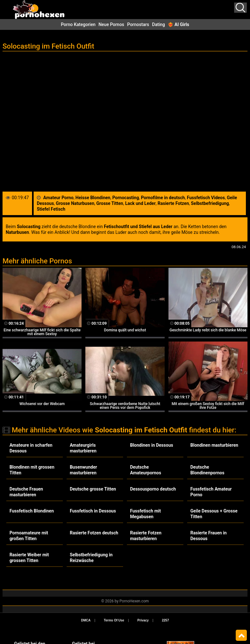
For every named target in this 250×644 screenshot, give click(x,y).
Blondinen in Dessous (152, 445)
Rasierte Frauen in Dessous (208, 536)
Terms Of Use (114, 620)
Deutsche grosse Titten (93, 489)
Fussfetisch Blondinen (32, 511)
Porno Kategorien (78, 24)
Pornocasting (126, 198)
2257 (165, 620)
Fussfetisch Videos (206, 198)
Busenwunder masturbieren (83, 470)
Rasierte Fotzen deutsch (94, 533)
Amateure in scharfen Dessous (31, 448)
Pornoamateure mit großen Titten (29, 536)
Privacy (143, 620)
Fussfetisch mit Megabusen (145, 514)
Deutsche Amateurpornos (146, 470)
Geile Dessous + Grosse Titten (214, 514)
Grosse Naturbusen (75, 203)
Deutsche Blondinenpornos (207, 470)
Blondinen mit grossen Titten (32, 470)
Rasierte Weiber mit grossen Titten (29, 558)
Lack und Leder (140, 203)
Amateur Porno (58, 198)
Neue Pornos (111, 24)
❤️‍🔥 (178, 24)
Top (241, 635)
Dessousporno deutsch (153, 489)
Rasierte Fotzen (173, 203)
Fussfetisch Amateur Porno (211, 492)
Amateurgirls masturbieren (83, 448)
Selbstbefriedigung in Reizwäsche (91, 558)
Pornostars (138, 24)
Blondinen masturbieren (214, 445)
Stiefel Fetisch (51, 209)
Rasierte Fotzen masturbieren (146, 536)
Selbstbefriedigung (210, 203)
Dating (158, 24)
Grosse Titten (110, 203)
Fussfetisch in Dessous (93, 511)
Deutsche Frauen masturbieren (26, 492)
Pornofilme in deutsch (163, 198)
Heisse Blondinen (93, 198)
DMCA (86, 620)
